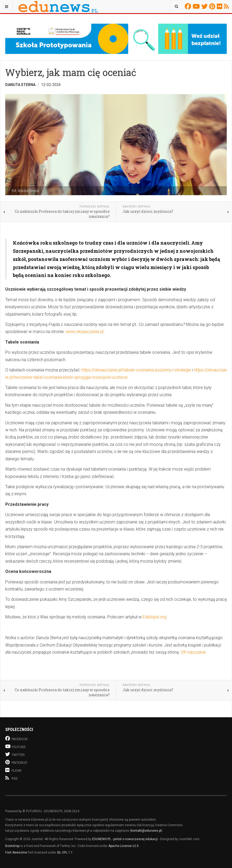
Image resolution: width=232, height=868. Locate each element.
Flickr (220, 6)
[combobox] (176, 7)
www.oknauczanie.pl (85, 332)
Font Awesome (16, 852)
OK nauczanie (193, 652)
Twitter (205, 6)
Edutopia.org (155, 617)
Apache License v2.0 (123, 846)
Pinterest (213, 6)
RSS (227, 6)
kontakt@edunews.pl (146, 831)
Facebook (189, 6)
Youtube (197, 6)
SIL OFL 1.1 (65, 852)
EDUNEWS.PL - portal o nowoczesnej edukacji (125, 839)
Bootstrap (12, 846)
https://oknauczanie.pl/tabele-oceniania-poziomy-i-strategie (136, 370)
